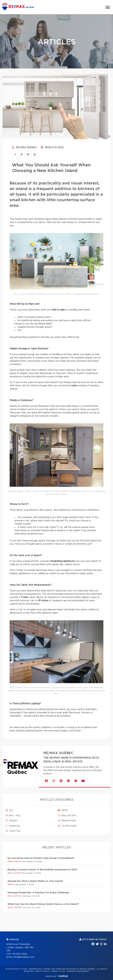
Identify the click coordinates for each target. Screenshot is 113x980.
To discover (67, 826)
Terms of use (58, 971)
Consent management (78, 971)
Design (11, 821)
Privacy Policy (43, 971)
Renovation (67, 821)
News (63, 810)
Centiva (63, 976)
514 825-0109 (20, 954)
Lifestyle (13, 831)
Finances (13, 826)
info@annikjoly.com (24, 957)
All (9, 810)
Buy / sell (13, 816)
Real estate (67, 816)
